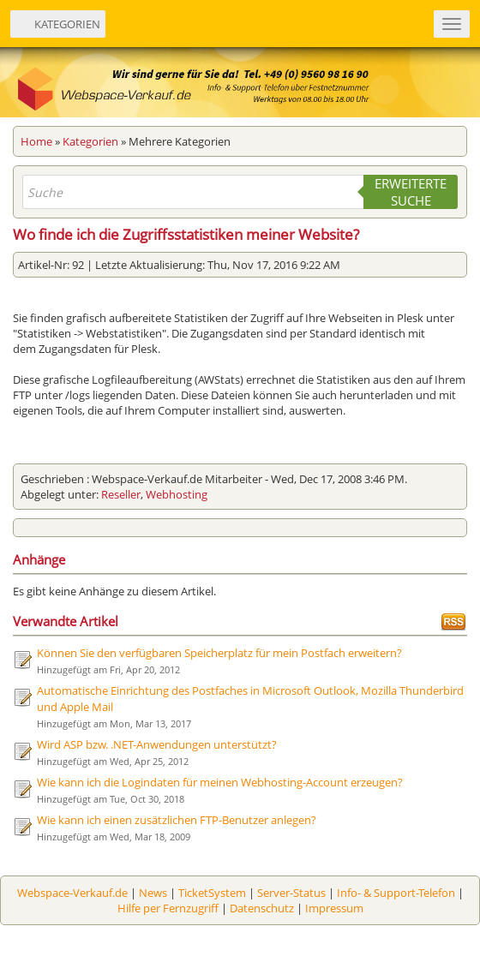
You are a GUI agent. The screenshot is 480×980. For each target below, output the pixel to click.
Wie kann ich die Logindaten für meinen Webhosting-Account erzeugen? (220, 782)
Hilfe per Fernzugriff (168, 908)
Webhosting (177, 494)
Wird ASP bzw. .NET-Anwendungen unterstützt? (157, 744)
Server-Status (291, 893)
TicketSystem (212, 893)
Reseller (121, 494)
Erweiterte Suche (411, 192)
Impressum (334, 908)
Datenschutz (262, 908)
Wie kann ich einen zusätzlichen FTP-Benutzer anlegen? (177, 820)
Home (36, 141)
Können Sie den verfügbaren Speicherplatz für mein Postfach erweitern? (219, 653)
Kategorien (90, 141)
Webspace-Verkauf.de (72, 893)
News (153, 893)
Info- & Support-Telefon (396, 893)
